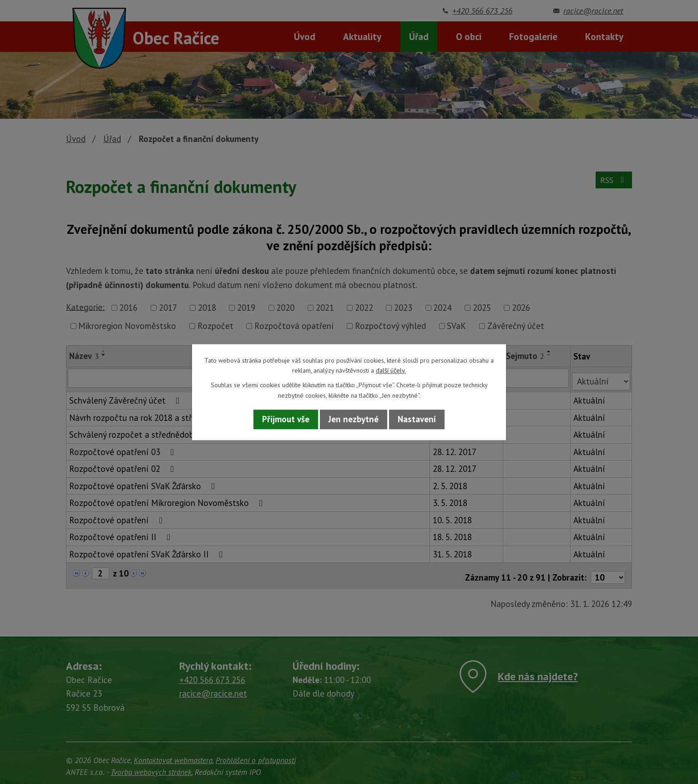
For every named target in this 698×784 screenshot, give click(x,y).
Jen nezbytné (354, 420)
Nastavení (417, 420)
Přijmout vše (286, 420)
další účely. (391, 370)
